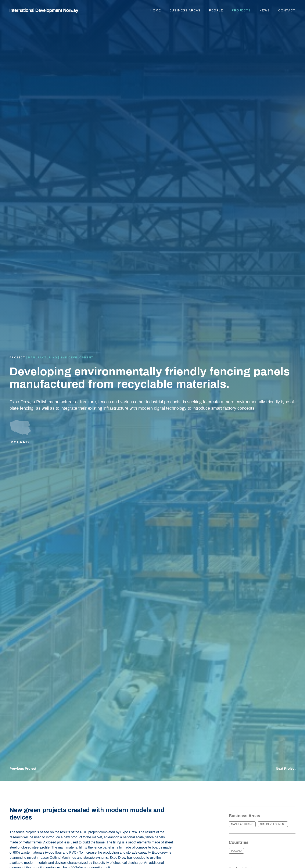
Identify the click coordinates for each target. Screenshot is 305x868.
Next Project (286, 769)
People (216, 10)
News (265, 10)
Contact (287, 10)
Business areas (185, 10)
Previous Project (23, 769)
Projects (241, 10)
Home (156, 10)
